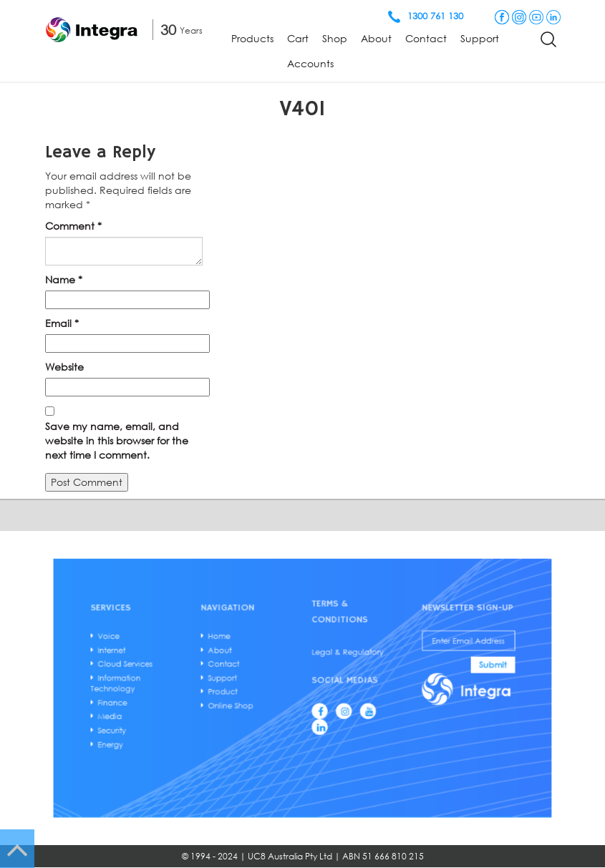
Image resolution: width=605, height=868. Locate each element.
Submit (460, 668)
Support (480, 38)
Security (144, 723)
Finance (145, 700)
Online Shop (243, 702)
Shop (335, 38)
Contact (426, 38)
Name (64, 279)
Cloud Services (155, 668)
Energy (143, 735)
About (376, 38)
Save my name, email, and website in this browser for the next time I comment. (117, 440)
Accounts (310, 63)
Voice (141, 645)
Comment (73, 226)
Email (62, 323)
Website (64, 367)
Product (236, 691)
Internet (144, 657)
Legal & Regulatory (340, 658)
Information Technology (147, 684)
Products (252, 38)
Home (233, 645)
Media (142, 712)
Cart (298, 38)
